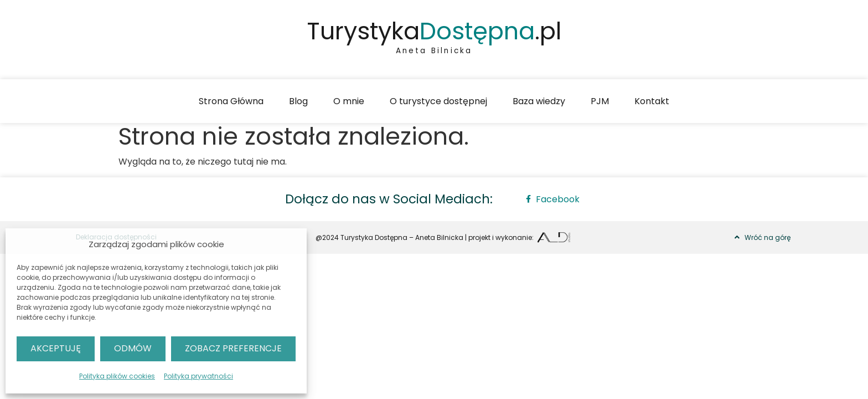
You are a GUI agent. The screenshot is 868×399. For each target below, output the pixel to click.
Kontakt (652, 101)
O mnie (349, 101)
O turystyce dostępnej (438, 101)
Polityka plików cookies (117, 376)
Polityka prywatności (198, 376)
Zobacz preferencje (233, 348)
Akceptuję (56, 348)
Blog (298, 101)
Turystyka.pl (434, 31)
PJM (600, 101)
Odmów (133, 348)
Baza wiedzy (539, 101)
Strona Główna (231, 101)
